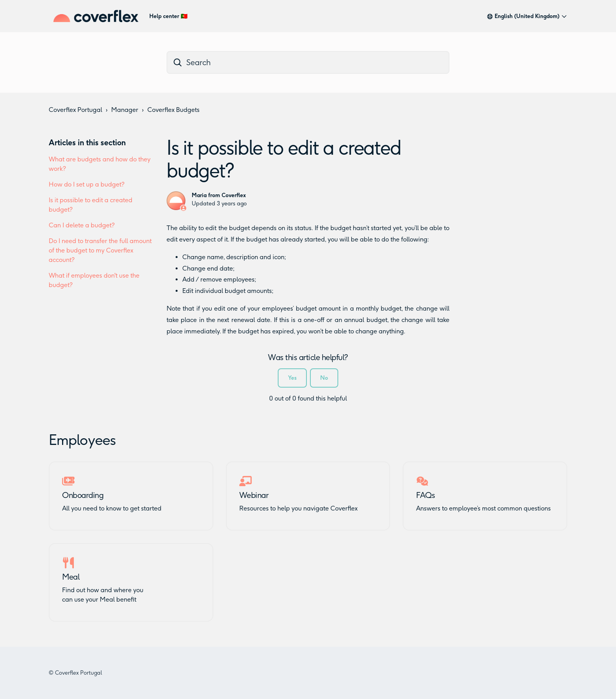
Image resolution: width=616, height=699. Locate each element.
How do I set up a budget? (87, 184)
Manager (125, 110)
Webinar (254, 495)
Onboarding (83, 495)
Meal (71, 577)
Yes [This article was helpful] (292, 378)
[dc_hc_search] (308, 62)
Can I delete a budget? (82, 225)
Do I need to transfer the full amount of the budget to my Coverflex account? (100, 250)
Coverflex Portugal (75, 110)
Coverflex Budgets (173, 110)
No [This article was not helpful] (324, 378)
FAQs (425, 495)
